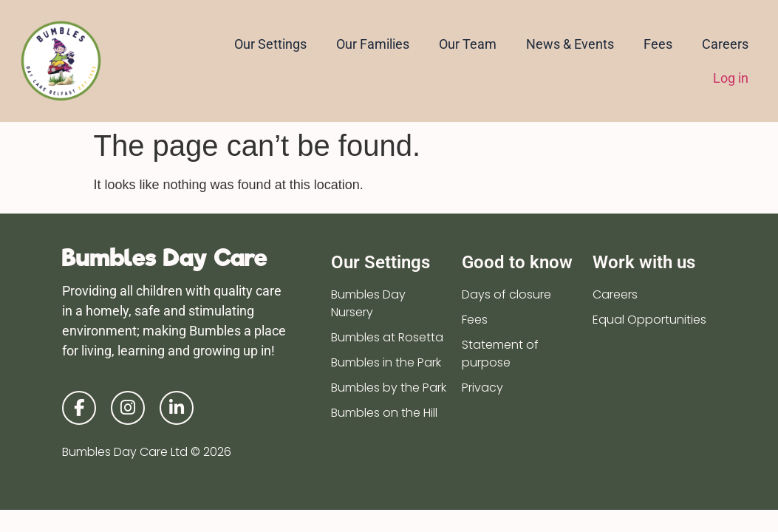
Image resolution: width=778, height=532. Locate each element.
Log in (731, 78)
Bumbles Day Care (165, 258)
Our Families (373, 44)
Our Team (468, 44)
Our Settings (270, 44)
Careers (725, 44)
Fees (658, 44)
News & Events (570, 44)
